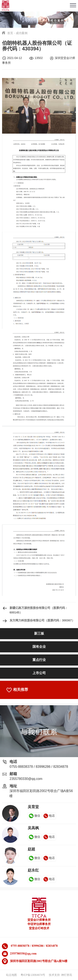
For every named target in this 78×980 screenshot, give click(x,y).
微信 (35, 816)
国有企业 (39, 647)
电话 (49, 816)
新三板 (39, 633)
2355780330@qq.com (26, 779)
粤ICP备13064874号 (33, 975)
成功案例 (22, 33)
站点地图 (11, 975)
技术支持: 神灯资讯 (60, 975)
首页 (10, 33)
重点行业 (39, 660)
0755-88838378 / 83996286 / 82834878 (39, 767)
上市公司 (39, 673)
